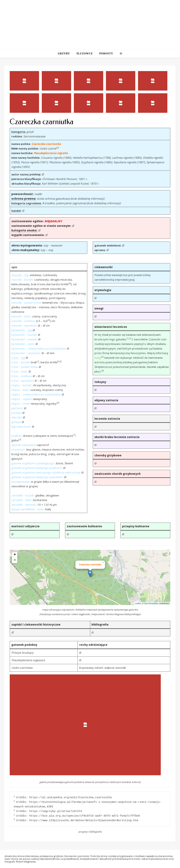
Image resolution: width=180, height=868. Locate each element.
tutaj (97, 358)
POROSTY (106, 54)
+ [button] (15, 555)
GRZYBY (64, 54)
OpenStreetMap (151, 603)
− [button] (15, 560)
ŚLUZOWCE (85, 54)
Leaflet (138, 603)
